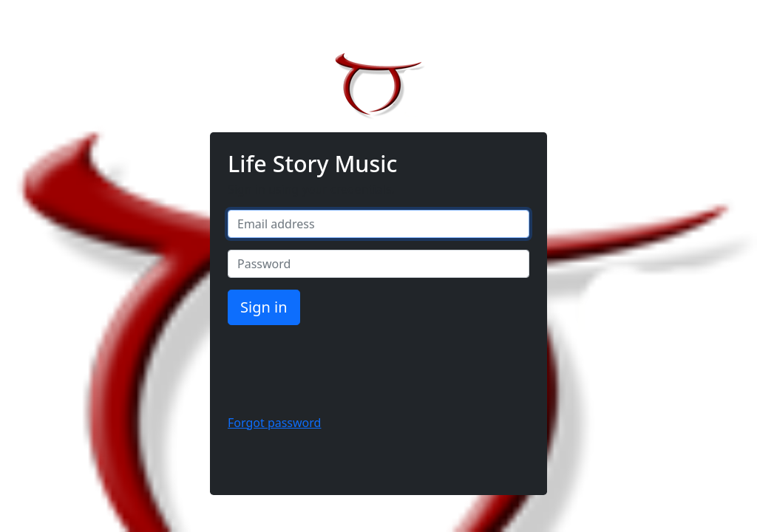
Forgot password (274, 423)
